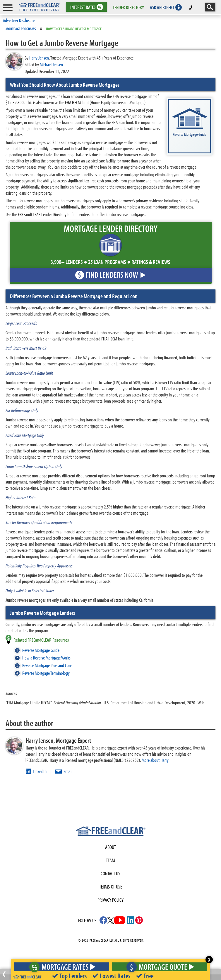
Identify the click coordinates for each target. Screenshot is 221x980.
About (110, 847)
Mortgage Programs (21, 29)
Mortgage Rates (60, 967)
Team (110, 860)
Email (68, 771)
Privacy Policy (110, 900)
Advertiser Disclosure (19, 20)
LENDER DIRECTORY (128, 7)
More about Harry (155, 760)
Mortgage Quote (159, 967)
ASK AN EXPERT (162, 7)
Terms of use (111, 887)
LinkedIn (40, 771)
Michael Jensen (51, 64)
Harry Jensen (39, 58)
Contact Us (110, 873)
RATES (86, 7)
